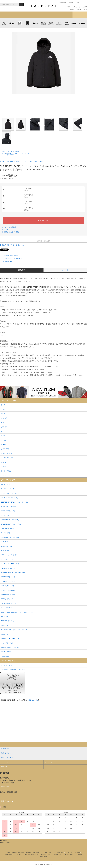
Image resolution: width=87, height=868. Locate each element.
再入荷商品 (29, 852)
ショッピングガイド (81, 9)
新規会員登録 (62, 2)
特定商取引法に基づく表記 (10, 232)
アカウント (79, 2)
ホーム (4, 152)
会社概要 (84, 7)
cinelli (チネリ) (82, 23)
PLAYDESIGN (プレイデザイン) (35, 23)
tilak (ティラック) (12, 23)
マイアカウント (5, 762)
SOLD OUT (43, 220)
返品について (6, 230)
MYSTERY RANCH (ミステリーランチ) (43, 23)
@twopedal (33, 700)
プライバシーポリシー (46, 855)
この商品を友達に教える (9, 255)
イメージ (65, 270)
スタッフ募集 (66, 7)
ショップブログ (80, 15)
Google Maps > (5, 786)
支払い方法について (38, 852)
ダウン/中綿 (16, 152)
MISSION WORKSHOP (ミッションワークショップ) (51, 23)
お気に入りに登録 (43, 241)
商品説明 (22, 270)
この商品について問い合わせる (11, 259)
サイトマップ (57, 855)
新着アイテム (7, 15)
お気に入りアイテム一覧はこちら (13, 245)
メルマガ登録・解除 (67, 855)
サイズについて (70, 852)
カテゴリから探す (22, 15)
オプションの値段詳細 (9, 227)
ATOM (45, 857)
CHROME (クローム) (27, 23)
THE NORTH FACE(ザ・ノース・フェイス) (18, 153)
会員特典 (70, 2)
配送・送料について (50, 852)
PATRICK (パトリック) (59, 23)
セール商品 (21, 852)
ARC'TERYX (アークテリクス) (4, 23)
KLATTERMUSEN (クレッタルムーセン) (20, 23)
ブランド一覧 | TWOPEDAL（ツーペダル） (13, 669)
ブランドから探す (36, 15)
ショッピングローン (7, 665)
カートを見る (48, 762)
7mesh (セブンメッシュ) (67, 23)
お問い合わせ (75, 7)
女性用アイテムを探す (51, 15)
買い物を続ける (6, 262)
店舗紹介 (65, 15)
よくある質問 (70, 9)
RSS (42, 857)
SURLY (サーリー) (74, 23)
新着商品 (14, 852)
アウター (10, 152)
